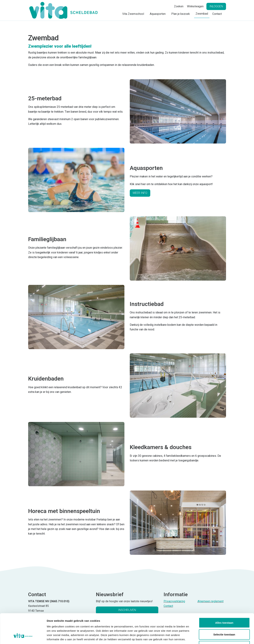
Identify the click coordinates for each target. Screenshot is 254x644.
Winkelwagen (195, 6)
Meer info (140, 193)
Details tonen (193, 637)
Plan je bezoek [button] (181, 14)
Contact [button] (217, 14)
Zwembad (202, 14)
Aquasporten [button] (158, 14)
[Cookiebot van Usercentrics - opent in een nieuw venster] (23, 637)
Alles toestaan (224, 597)
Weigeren (224, 621)
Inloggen (216, 6)
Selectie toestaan (224, 609)
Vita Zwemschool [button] (133, 14)
